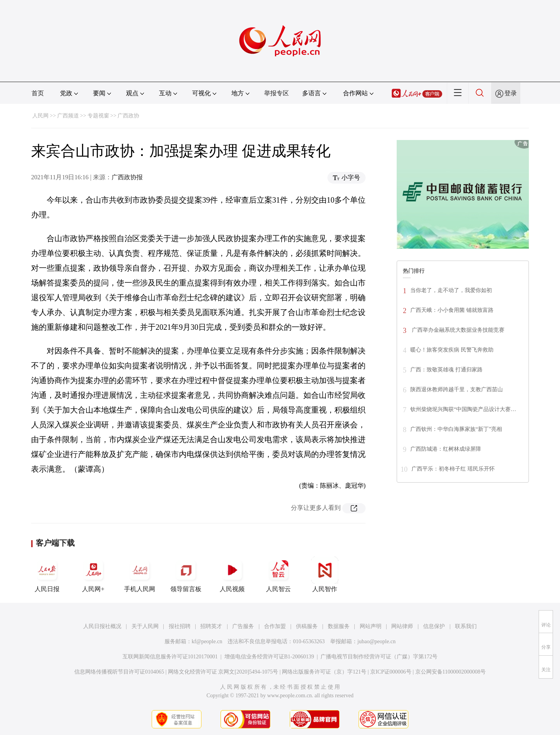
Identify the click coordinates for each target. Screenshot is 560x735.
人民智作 (325, 574)
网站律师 (402, 626)
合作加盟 (275, 626)
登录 (511, 93)
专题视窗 (98, 116)
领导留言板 (186, 574)
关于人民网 (145, 626)
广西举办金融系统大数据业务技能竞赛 (457, 330)
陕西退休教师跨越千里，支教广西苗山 (457, 389)
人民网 (40, 116)
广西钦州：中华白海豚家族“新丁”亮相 (456, 429)
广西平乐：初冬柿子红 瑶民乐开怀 (453, 469)
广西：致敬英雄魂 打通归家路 (446, 370)
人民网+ (93, 574)
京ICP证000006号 (391, 672)
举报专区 (276, 93)
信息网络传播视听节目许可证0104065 (119, 672)
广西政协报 (127, 177)
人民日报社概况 (102, 626)
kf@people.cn (207, 641)
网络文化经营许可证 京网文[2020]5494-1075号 (223, 672)
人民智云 (278, 574)
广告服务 (243, 626)
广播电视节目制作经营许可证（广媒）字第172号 (379, 657)
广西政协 (128, 116)
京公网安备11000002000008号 (451, 672)
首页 (38, 93)
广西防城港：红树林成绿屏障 (446, 449)
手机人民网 (140, 574)
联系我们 (466, 626)
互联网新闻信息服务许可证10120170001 (170, 657)
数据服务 (339, 626)
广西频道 (68, 116)
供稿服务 (307, 626)
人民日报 (47, 574)
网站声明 (371, 626)
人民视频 (232, 574)
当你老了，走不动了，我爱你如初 (451, 290)
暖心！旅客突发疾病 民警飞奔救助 (452, 350)
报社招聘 (180, 626)
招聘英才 (211, 626)
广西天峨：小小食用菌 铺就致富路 (452, 310)
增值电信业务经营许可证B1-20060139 (269, 657)
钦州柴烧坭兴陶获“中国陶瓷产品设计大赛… (463, 409)
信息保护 (434, 626)
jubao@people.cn (376, 641)
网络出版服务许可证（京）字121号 (324, 672)
